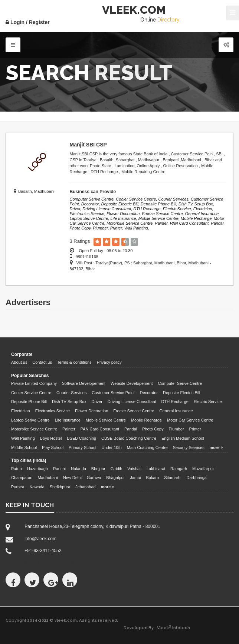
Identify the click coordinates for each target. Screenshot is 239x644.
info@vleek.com (40, 539)
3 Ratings (80, 241)
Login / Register (28, 22)
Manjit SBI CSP (88, 145)
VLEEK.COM (134, 10)
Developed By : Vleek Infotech (157, 628)
